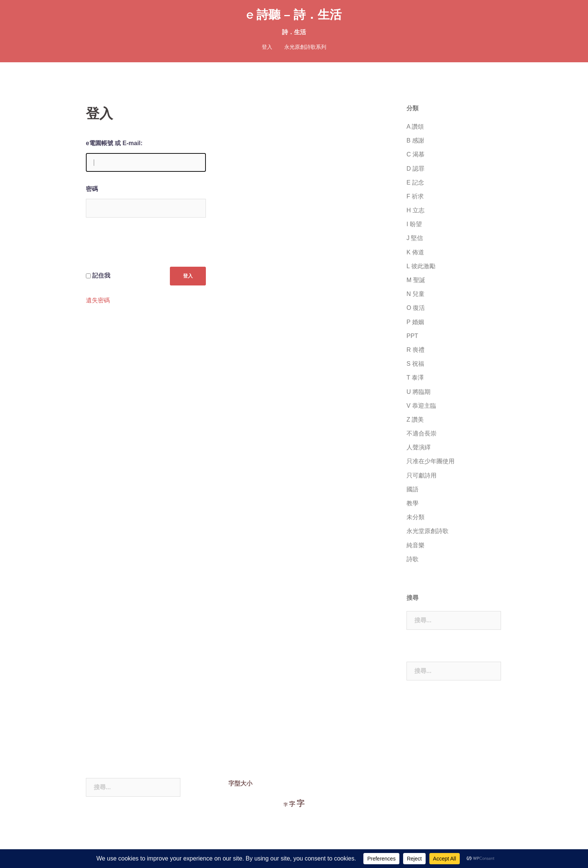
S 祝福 (415, 364)
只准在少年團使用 (430, 461)
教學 (412, 503)
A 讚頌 (415, 127)
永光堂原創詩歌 (427, 531)
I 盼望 (414, 224)
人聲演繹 (418, 447)
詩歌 (412, 559)
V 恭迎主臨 (421, 406)
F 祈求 (415, 196)
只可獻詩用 (421, 475)
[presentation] (143, 248)
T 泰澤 (415, 378)
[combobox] (454, 620)
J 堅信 (415, 238)
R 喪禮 (415, 350)
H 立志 (415, 210)
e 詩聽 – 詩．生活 (294, 14)
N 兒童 (415, 294)
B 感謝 (415, 140)
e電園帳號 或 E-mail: (114, 143)
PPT (412, 336)
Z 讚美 (415, 420)
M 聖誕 (416, 280)
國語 (412, 489)
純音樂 (415, 545)
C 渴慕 (415, 154)
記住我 (101, 275)
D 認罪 (415, 169)
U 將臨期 (418, 392)
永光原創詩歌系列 (305, 47)
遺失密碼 (98, 300)
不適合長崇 (421, 433)
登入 (267, 47)
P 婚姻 (415, 322)
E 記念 (415, 182)
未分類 (415, 517)
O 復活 (416, 308)
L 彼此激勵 (421, 266)
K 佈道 (415, 252)
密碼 (92, 189)
